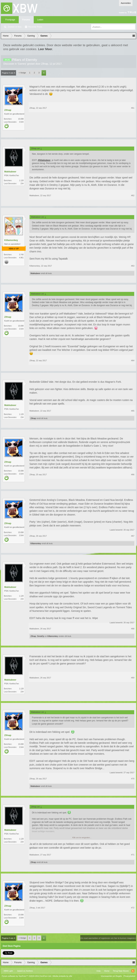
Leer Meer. (46, 49)
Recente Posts (35, 27)
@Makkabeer (44, 160)
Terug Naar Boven (121, 971)
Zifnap (45, 64)
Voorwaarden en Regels (111, 976)
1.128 (21, 181)
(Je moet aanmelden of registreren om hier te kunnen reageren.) (108, 938)
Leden (40, 20)
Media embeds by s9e (63, 976)
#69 (133, 678)
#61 (133, 108)
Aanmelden (126, 3)
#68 (133, 629)
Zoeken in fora (15, 27)
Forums (26, 20)
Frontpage (10, 20)
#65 (133, 411)
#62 (133, 195)
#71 (133, 855)
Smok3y (41, 636)
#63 (133, 266)
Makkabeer (10, 172)
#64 (133, 360)
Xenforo (29, 971)
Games (22, 64)
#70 (133, 779)
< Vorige (22, 73)
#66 (133, 475)
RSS (133, 971)
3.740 (21, 255)
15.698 (21, 119)
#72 (133, 908)
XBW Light (8, 971)
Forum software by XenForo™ (27, 976)
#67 (133, 536)
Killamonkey (11, 240)
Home (107, 971)
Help (99, 971)
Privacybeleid (129, 976)
